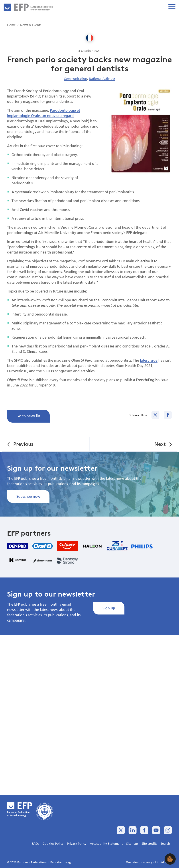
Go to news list (28, 416)
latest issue (149, 360)
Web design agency (140, 862)
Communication (76, 79)
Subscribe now (28, 496)
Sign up (109, 608)
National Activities (102, 79)
